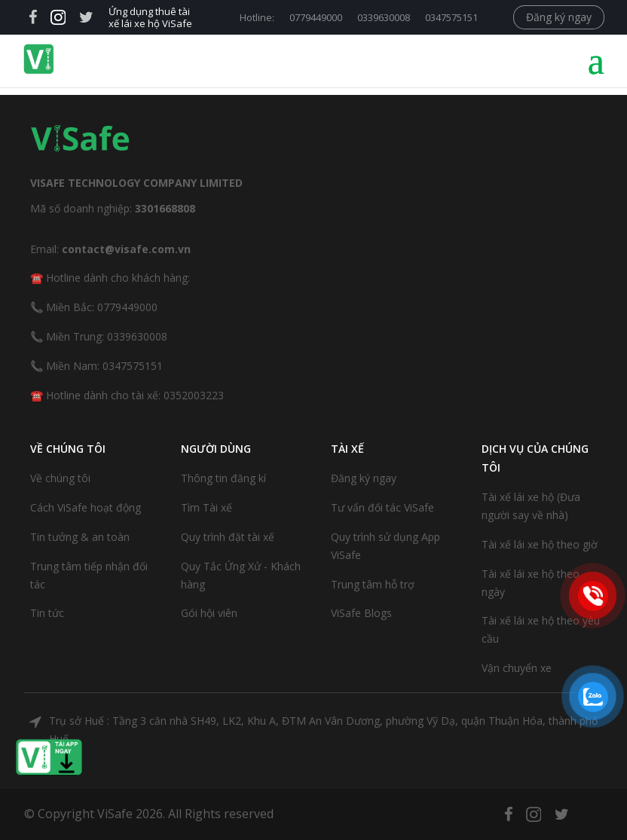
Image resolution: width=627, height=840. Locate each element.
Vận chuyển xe (517, 668)
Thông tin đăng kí (223, 478)
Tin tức (47, 613)
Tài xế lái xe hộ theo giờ (540, 544)
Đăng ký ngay (559, 17)
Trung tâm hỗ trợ (373, 584)
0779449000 (316, 17)
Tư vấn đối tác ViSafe (382, 507)
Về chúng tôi (60, 478)
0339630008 (384, 17)
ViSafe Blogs (361, 613)
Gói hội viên (209, 613)
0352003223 (194, 395)
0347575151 (451, 17)
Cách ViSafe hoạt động (86, 507)
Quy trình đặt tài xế (228, 537)
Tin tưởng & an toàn (80, 537)
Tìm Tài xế (206, 507)
